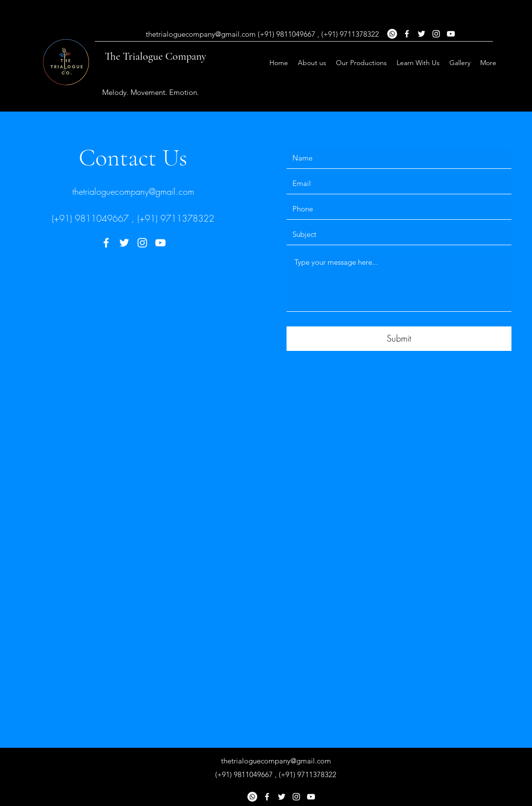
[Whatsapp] (252, 797)
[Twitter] (124, 243)
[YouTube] (160, 243)
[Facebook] (106, 243)
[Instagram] (142, 243)
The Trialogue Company (155, 56)
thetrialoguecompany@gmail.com (133, 191)
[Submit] (399, 339)
